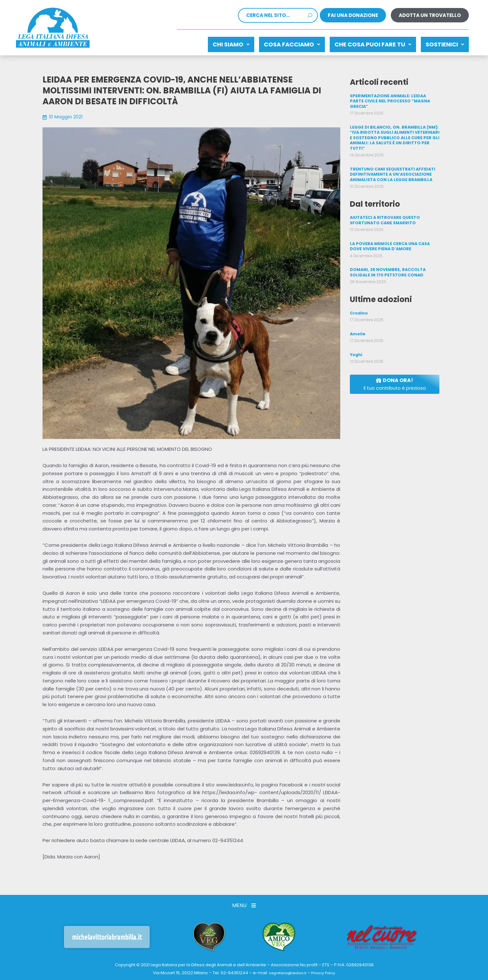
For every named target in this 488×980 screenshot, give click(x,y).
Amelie (357, 321)
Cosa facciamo (276, 43)
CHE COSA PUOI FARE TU (363, 43)
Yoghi (356, 341)
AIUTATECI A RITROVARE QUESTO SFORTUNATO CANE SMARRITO (384, 209)
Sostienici (442, 43)
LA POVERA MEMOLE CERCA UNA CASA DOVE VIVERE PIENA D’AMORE (389, 234)
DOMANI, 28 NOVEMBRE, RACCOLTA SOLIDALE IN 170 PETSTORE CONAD (387, 260)
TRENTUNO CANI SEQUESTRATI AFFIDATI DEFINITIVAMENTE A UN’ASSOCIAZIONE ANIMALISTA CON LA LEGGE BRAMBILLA (392, 163)
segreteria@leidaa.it (286, 970)
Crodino (359, 300)
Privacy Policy (326, 970)
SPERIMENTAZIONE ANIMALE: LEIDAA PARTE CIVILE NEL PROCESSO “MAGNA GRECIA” (394, 95)
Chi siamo (209, 43)
